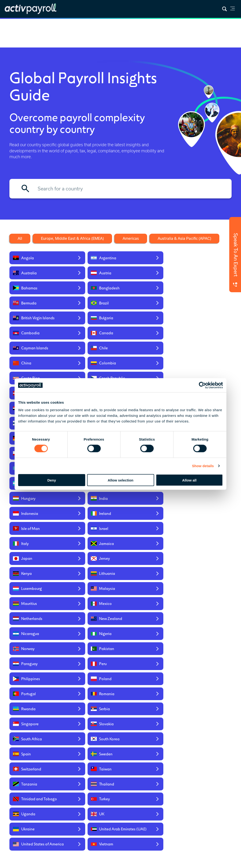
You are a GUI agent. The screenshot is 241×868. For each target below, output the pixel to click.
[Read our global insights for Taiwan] (92, 550)
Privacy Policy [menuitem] (20, 861)
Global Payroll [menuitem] (88, 770)
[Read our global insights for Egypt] (36, 351)
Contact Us (39, 795)
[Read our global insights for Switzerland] (36, 550)
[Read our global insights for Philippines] (36, 500)
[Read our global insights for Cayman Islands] (36, 313)
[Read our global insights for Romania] (203, 500)
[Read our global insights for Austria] (203, 258)
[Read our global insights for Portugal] (147, 500)
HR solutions (181, 834)
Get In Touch (120, 713)
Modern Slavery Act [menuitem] (67, 861)
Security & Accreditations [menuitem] (187, 801)
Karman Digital (36, 838)
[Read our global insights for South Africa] (36, 533)
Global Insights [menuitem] (152, 776)
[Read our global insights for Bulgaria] (92, 294)
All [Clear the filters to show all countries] (20, 238)
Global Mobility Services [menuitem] (89, 778)
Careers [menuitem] (183, 793)
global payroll (140, 834)
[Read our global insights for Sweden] (203, 533)
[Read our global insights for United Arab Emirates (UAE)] (92, 590)
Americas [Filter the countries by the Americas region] (131, 238)
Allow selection (120, 480)
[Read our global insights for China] (147, 313)
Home (10, 25)
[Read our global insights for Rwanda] (36, 517)
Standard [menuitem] (117, 782)
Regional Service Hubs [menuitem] (219, 777)
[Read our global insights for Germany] (36, 368)
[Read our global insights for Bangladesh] (92, 275)
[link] (233, 9)
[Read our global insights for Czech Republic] (92, 332)
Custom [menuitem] (115, 789)
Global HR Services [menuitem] (86, 789)
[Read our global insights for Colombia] (203, 313)
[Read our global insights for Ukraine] (36, 590)
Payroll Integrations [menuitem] (150, 797)
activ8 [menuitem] (83, 797)
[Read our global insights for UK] (203, 569)
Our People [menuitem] (185, 787)
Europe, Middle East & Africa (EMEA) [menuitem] (220, 790)
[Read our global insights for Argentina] (92, 258)
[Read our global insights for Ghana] (92, 368)
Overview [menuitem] (116, 770)
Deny (52, 480)
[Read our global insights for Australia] (147, 258)
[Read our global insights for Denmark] (147, 332)
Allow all (189, 480)
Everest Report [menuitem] (152, 782)
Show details (203, 466)
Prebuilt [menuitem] (115, 776)
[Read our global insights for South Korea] (92, 533)
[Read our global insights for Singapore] (147, 517)
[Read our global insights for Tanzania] (147, 550)
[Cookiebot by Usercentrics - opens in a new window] (202, 385)
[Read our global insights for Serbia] (92, 517)
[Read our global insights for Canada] (203, 294)
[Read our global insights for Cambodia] (147, 294)
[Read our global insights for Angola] (36, 258)
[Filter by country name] (120, 189)
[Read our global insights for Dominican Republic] (203, 332)
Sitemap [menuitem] (41, 861)
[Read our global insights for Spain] (147, 533)
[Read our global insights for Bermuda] (147, 275)
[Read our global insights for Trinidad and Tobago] (36, 569)
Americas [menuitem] (216, 800)
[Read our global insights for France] (203, 351)
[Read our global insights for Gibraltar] (147, 368)
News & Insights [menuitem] (153, 770)
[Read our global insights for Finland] (147, 351)
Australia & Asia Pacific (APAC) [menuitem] (217, 811)
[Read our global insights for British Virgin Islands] (36, 294)
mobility (158, 834)
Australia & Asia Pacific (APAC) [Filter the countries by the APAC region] (184, 238)
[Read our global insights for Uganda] (147, 569)
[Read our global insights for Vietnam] (203, 590)
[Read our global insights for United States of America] (147, 590)
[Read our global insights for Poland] (92, 500)
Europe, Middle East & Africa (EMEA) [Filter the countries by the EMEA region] (72, 238)
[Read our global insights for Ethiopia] (92, 351)
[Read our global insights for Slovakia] (203, 517)
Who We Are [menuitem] (186, 770)
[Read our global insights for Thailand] (203, 550)
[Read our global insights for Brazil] (203, 275)
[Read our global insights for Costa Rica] (36, 332)
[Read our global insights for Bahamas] (36, 275)
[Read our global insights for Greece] (203, 368)
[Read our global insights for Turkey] (92, 569)
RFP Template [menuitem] (151, 789)
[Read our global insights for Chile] (92, 313)
